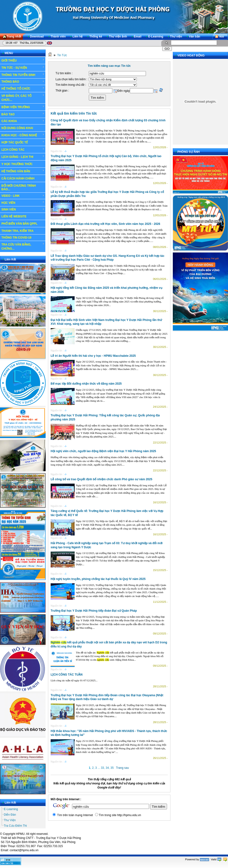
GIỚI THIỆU (23, 60)
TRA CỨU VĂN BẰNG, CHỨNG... (23, 246)
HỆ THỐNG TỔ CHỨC (23, 88)
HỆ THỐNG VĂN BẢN (23, 171)
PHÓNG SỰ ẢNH (189, 152)
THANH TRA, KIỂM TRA (18, 231)
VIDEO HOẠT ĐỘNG (191, 55)
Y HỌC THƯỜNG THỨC (17, 164)
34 (107, 768)
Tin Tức (62, 55)
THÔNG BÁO (23, 82)
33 (102, 768)
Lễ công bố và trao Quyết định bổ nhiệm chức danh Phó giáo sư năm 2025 (101, 479)
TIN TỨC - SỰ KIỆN (23, 68)
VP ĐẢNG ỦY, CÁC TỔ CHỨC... (23, 98)
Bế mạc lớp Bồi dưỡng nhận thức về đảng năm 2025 (86, 384)
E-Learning (11, 809)
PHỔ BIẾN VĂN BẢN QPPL (19, 224)
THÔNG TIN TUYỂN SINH (23, 75)
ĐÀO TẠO (23, 114)
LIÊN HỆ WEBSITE (14, 216)
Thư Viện (10, 820)
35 (112, 768)
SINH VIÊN (23, 209)
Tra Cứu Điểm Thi (15, 826)
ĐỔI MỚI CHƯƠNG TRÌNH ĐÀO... (19, 188)
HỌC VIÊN (23, 203)
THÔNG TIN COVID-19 (16, 238)
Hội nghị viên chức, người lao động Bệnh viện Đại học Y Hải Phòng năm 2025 (103, 451)
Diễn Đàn (10, 815)
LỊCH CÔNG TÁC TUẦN (67, 675)
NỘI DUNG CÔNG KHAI (17, 128)
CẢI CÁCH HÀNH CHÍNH (18, 179)
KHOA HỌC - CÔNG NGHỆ (23, 135)
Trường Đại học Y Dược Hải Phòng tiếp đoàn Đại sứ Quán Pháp (94, 611)
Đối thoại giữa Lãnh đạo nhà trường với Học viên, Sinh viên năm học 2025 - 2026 (105, 224)
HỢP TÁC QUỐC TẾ (23, 142)
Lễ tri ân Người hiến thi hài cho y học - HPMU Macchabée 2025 (93, 356)
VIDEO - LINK (23, 196)
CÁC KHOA (23, 121)
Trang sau (122, 768)
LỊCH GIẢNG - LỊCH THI (23, 157)
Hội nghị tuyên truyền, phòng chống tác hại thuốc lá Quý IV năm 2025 (98, 579)
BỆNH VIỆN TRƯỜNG (23, 107)
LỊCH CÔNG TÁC (23, 149)
